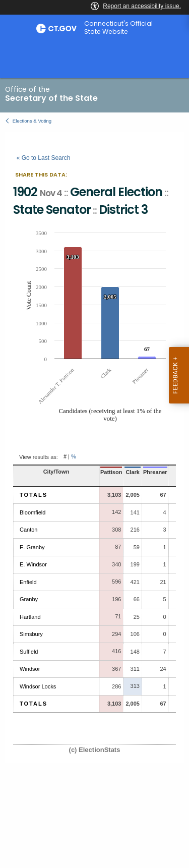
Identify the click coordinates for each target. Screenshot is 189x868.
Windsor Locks (38, 686)
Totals (34, 495)
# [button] (65, 457)
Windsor (30, 669)
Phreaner (155, 472)
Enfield (28, 582)
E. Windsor (33, 564)
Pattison (111, 472)
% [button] (74, 457)
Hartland (30, 617)
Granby (29, 599)
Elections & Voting (32, 121)
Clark (133, 472)
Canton (28, 530)
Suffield (29, 652)
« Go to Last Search (44, 158)
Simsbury (31, 634)
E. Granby (32, 547)
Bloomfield (33, 512)
